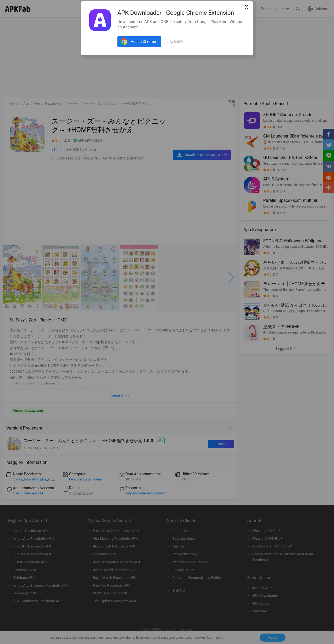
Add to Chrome (143, 42)
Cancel (177, 41)
